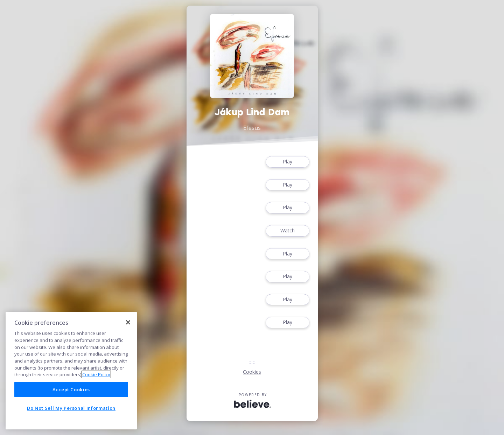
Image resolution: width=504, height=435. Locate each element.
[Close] (128, 322)
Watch (287, 231)
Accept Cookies (71, 390)
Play (287, 162)
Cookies (252, 372)
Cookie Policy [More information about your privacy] (96, 374)
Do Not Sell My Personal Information (71, 408)
